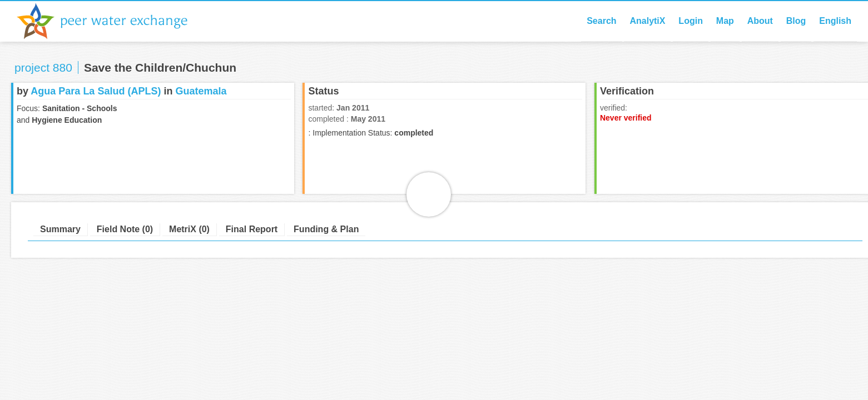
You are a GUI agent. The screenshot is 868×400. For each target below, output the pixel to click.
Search (601, 21)
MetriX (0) (189, 229)
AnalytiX (647, 21)
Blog (796, 21)
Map (725, 21)
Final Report (252, 229)
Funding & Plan (326, 229)
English (835, 21)
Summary (60, 229)
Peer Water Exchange (111, 21)
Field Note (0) (125, 229)
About (760, 21)
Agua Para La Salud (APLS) (96, 91)
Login (691, 21)
